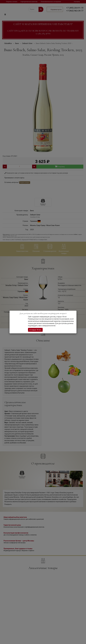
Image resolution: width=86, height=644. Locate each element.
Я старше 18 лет (35, 330)
